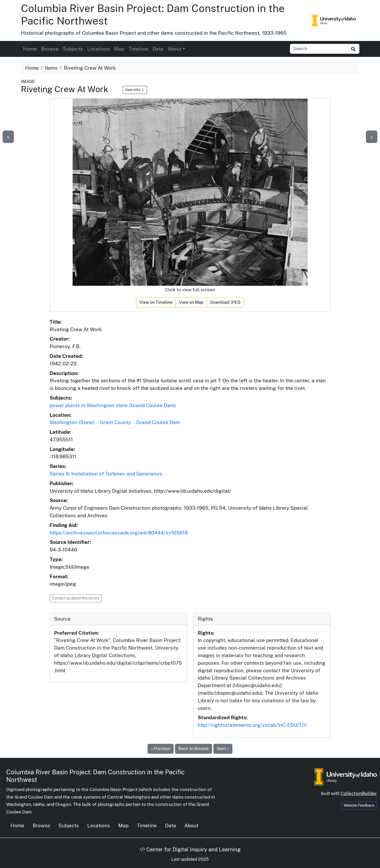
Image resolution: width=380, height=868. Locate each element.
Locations (99, 49)
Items (51, 68)
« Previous (161, 749)
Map (119, 49)
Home (30, 49)
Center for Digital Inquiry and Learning (190, 849)
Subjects (73, 49)
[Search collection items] (319, 49)
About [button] (175, 49)
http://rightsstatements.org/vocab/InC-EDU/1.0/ (252, 725)
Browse (50, 49)
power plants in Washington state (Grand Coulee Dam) (113, 405)
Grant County (115, 422)
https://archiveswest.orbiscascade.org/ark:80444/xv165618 (119, 533)
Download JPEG (225, 302)
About (191, 825)
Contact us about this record (76, 598)
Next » (223, 749)
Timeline (138, 49)
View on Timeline (156, 302)
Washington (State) (72, 422)
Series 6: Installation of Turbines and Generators (106, 474)
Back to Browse (194, 749)
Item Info (135, 90)
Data (158, 49)
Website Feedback (359, 805)
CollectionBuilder (359, 793)
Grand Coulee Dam (158, 422)
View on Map (191, 302)
